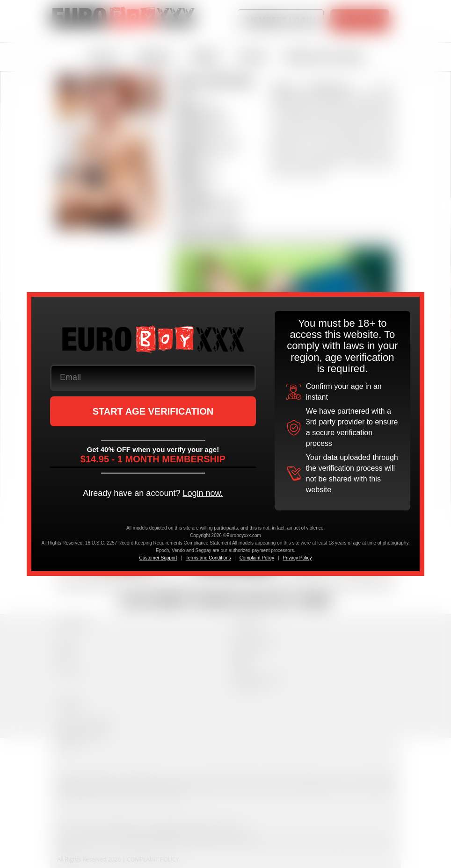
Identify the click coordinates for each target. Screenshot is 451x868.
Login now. (203, 493)
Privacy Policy (297, 558)
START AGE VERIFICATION (153, 411)
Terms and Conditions (208, 558)
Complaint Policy (257, 558)
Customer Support (158, 558)
